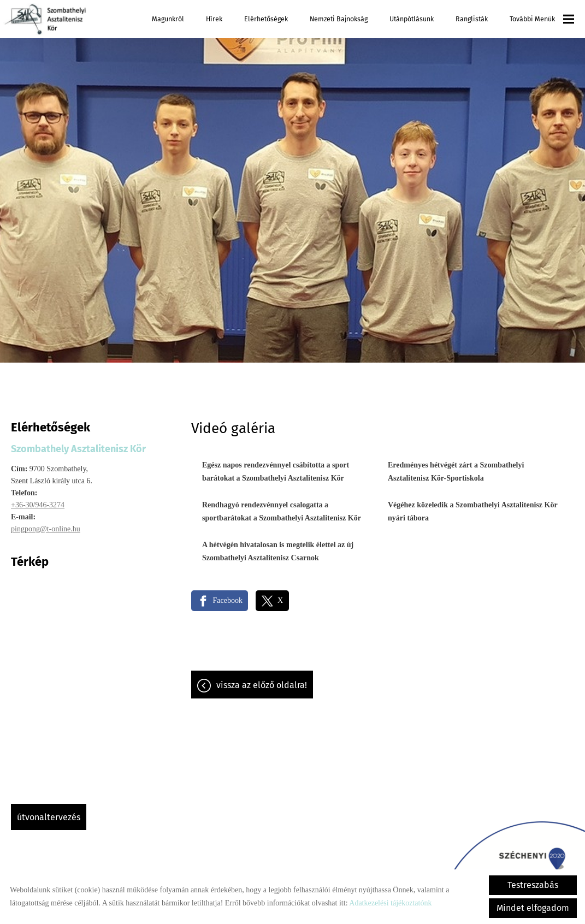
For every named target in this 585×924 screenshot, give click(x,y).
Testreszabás (533, 885)
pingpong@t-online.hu (46, 523)
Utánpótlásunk (412, 19)
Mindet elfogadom (533, 908)
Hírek (214, 19)
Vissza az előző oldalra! (262, 680)
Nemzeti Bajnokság (339, 19)
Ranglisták (472, 19)
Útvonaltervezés (49, 812)
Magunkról (168, 19)
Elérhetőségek (266, 19)
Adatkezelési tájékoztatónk (390, 903)
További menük (542, 19)
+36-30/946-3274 (38, 499)
